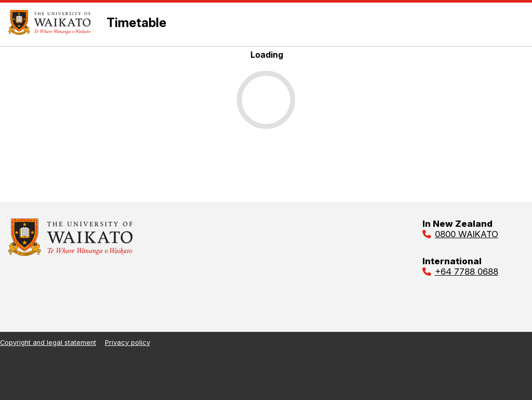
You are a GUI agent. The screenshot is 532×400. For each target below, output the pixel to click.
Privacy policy (128, 343)
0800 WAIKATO (467, 234)
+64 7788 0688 (467, 272)
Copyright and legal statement (48, 343)
